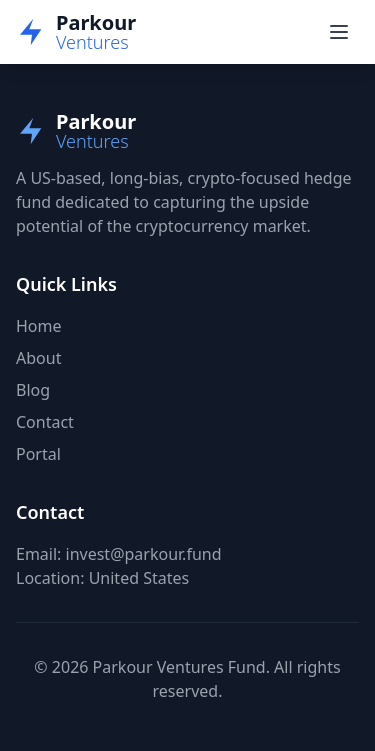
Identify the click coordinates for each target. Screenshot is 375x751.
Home (39, 326)
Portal (38, 454)
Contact (45, 422)
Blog (33, 390)
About (38, 358)
